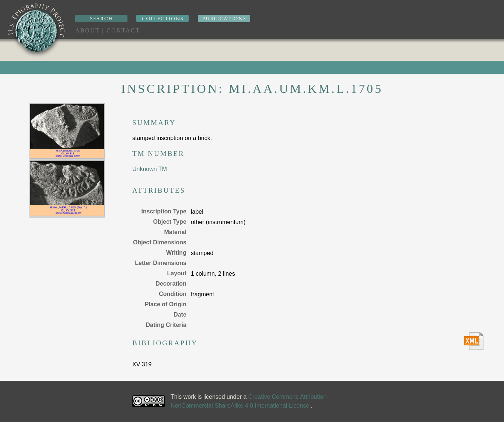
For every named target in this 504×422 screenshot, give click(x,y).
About (87, 30)
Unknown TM (150, 169)
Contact (123, 30)
